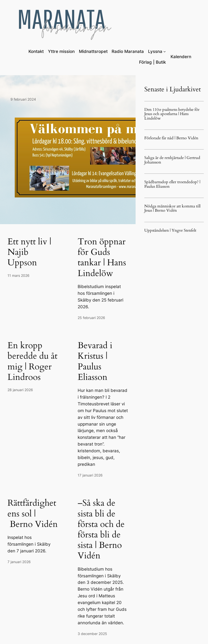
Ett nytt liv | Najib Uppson (29, 252)
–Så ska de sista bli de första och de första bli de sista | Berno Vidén (101, 529)
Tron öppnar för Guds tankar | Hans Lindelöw (102, 257)
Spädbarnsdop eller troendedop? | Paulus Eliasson (172, 184)
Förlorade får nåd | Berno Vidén (171, 138)
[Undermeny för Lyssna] (165, 51)
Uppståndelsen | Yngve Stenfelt (170, 231)
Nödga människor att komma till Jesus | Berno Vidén (172, 209)
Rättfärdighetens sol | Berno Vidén (33, 514)
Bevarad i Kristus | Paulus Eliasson (95, 361)
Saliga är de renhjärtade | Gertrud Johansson (172, 160)
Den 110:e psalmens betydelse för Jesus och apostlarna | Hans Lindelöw (172, 114)
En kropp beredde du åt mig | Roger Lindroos (32, 361)
